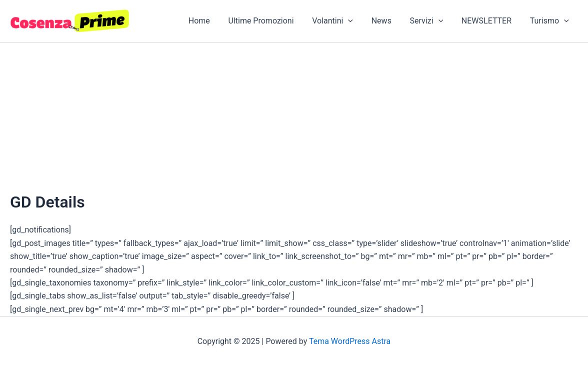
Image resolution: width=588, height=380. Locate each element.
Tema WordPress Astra (350, 341)
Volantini (343, 21)
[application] (358, 21)
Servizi (432, 21)
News (389, 21)
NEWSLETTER (490, 21)
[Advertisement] (294, 117)
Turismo (550, 21)
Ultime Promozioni (274, 21)
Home (214, 21)
